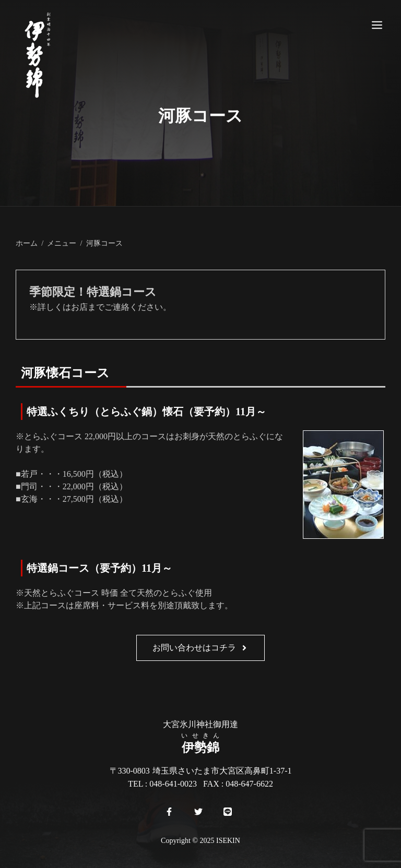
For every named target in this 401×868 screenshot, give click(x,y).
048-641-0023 (173, 784)
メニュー (62, 243)
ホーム (27, 243)
